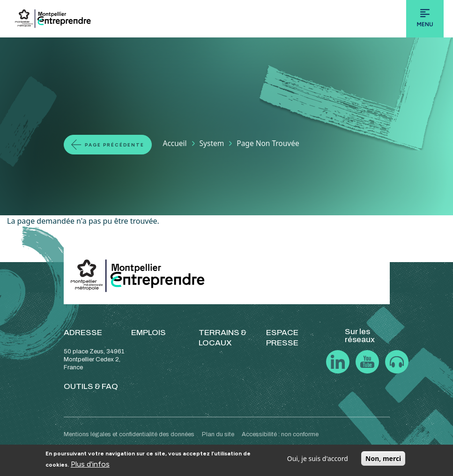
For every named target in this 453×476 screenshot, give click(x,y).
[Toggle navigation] (425, 19)
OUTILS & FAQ (91, 386)
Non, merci (383, 458)
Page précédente (115, 145)
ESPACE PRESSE (282, 338)
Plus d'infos (90, 464)
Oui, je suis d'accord (318, 458)
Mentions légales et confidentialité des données (129, 434)
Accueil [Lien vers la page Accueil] (175, 143)
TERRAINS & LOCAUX (223, 338)
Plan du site (218, 434)
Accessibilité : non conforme (280, 434)
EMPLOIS (149, 333)
